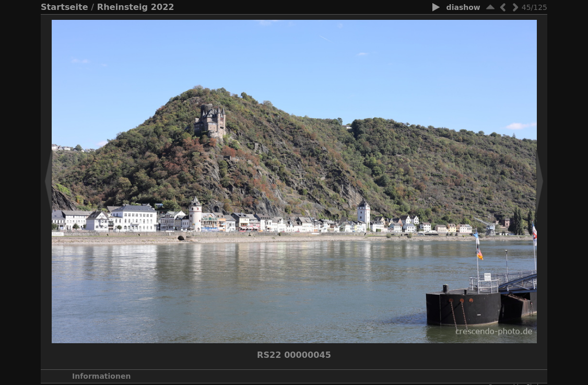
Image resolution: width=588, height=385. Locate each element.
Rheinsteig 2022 (136, 7)
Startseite (64, 7)
